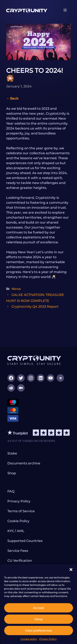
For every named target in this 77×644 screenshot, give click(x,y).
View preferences (38, 630)
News (16, 289)
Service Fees (18, 551)
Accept (39, 608)
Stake (12, 453)
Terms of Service (21, 511)
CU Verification (20, 561)
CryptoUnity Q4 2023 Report (35, 307)
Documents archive (24, 463)
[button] (71, 570)
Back (14, 98)
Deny (38, 619)
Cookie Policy (18, 521)
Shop (12, 473)
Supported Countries (25, 541)
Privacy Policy (48, 639)
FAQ (11, 491)
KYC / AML (16, 531)
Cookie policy (29, 639)
